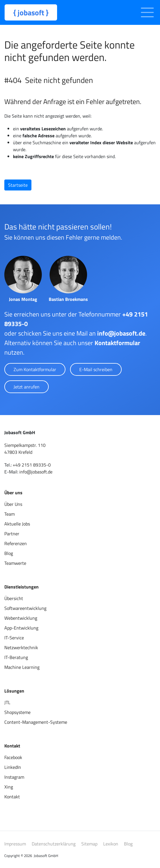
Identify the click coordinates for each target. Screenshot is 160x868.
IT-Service (14, 638)
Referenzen (16, 543)
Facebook (13, 757)
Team (10, 514)
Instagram (14, 777)
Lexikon (111, 844)
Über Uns (13, 504)
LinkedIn (13, 767)
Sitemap (89, 844)
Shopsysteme (17, 712)
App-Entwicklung (21, 628)
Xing (9, 787)
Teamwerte (15, 563)
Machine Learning (22, 667)
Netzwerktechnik (21, 647)
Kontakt (12, 797)
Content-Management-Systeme (36, 722)
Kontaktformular (117, 343)
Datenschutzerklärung (54, 844)
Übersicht (14, 598)
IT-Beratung (16, 657)
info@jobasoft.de (121, 333)
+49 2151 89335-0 (32, 465)
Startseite (18, 185)
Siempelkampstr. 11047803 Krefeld (25, 449)
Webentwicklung (21, 618)
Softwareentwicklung (25, 608)
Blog (9, 553)
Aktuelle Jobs (17, 524)
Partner (12, 534)
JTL (7, 702)
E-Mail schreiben (96, 369)
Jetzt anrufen (27, 387)
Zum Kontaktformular (35, 369)
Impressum (15, 844)
